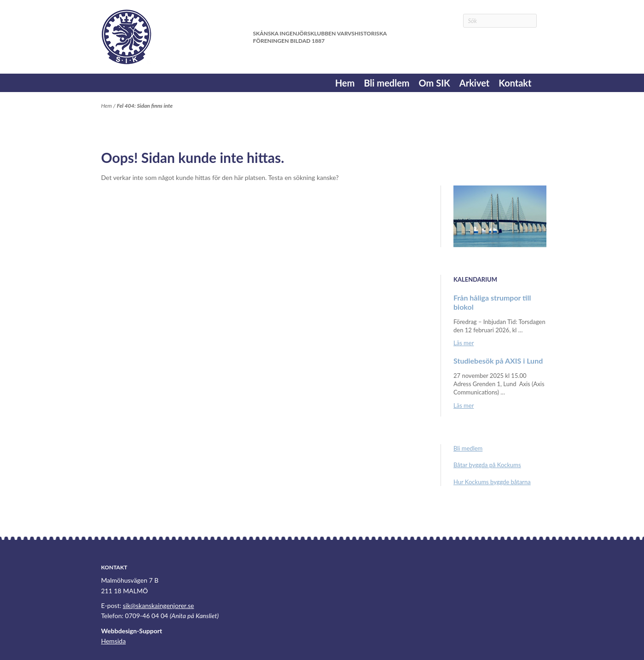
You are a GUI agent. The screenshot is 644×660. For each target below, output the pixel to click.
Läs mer (464, 343)
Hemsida (114, 641)
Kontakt (515, 83)
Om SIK (435, 83)
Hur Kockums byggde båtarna (492, 482)
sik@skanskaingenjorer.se (159, 605)
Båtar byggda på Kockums (487, 465)
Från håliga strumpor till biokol (492, 302)
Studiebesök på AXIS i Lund (498, 361)
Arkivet (474, 83)
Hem (345, 83)
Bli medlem (386, 83)
